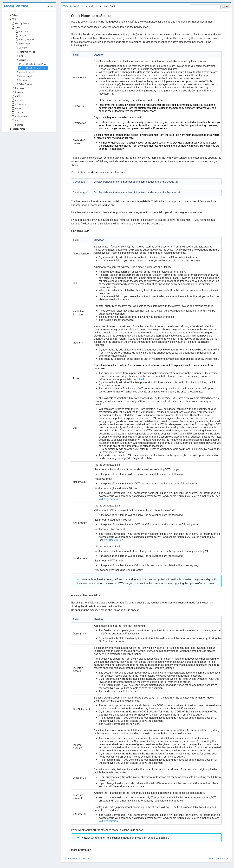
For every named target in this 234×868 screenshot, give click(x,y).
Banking (17, 108)
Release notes (17, 129)
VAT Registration (108, 499)
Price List (21, 36)
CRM (16, 96)
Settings (17, 125)
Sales (16, 27)
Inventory (18, 92)
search (225, 7)
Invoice (20, 56)
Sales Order (22, 44)
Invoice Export (24, 76)
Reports (17, 100)
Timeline (17, 113)
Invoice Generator (25, 72)
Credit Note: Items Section (33, 68)
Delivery (21, 48)
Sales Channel (24, 84)
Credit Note (22, 60)
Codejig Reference (16, 6)
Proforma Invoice (25, 52)
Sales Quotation (24, 40)
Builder (13, 15)
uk (52, 6)
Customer (22, 80)
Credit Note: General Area (32, 64)
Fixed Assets (19, 117)
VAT (15, 121)
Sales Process (24, 31)
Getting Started (21, 23)
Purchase (18, 88)
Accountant (19, 104)
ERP (12, 19)
